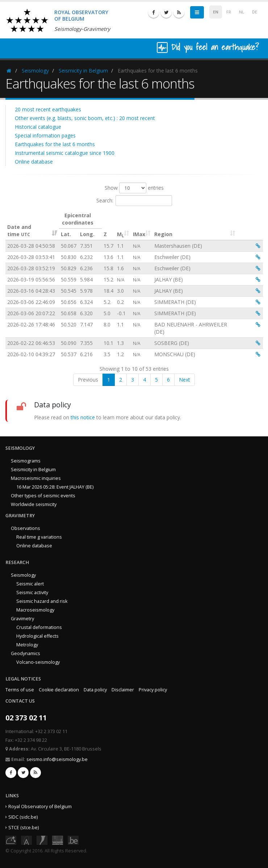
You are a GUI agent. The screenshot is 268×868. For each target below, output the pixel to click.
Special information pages (45, 135)
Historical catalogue (38, 127)
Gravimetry (22, 619)
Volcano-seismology (38, 662)
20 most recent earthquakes (48, 109)
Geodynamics (26, 653)
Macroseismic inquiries (36, 478)
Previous (88, 380)
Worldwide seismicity (34, 504)
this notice (83, 417)
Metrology (27, 645)
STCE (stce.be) (24, 828)
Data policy (95, 690)
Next (185, 380)
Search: (134, 201)
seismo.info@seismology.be (57, 759)
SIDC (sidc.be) (23, 817)
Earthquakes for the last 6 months (55, 144)
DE (255, 12)
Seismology (35, 71)
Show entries (134, 188)
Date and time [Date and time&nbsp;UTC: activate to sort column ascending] (19, 231)
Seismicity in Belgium (83, 71)
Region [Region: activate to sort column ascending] (163, 234)
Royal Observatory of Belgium (40, 807)
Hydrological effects (37, 636)
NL (242, 12)
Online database (34, 162)
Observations (26, 528)
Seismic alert (30, 584)
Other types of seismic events (43, 496)
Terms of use (20, 690)
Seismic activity (32, 593)
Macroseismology (35, 610)
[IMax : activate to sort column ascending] (142, 225)
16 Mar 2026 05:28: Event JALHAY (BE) (55, 487)
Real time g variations (39, 537)
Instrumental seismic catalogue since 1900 (65, 153)
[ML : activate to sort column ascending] (123, 225)
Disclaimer (123, 690)
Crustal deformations (39, 627)
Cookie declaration (59, 690)
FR (229, 12)
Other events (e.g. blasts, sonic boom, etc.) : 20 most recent (85, 118)
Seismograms (26, 461)
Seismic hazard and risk (42, 601)
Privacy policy (153, 690)
